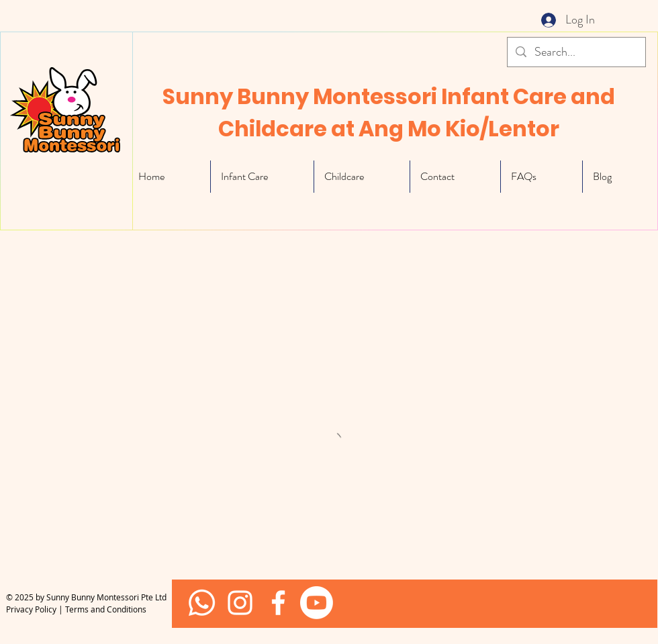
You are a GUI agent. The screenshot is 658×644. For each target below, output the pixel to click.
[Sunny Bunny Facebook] (240, 603)
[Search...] (576, 52)
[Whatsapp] (202, 603)
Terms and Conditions (106, 609)
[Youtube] (317, 603)
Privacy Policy (31, 609)
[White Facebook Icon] (278, 603)
